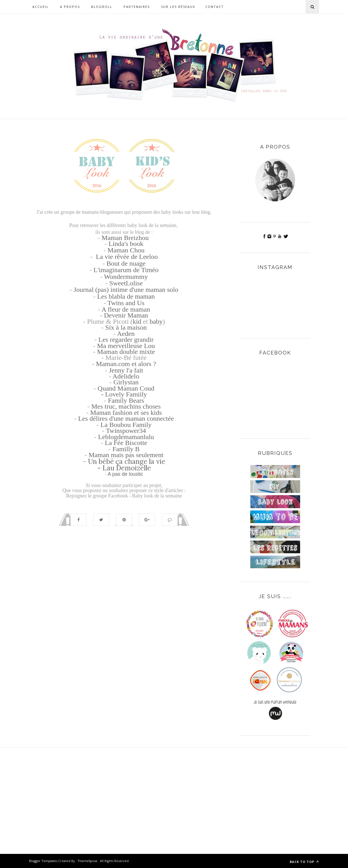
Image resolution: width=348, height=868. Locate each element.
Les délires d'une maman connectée (126, 418)
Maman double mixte (126, 352)
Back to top (304, 862)
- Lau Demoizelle (124, 468)
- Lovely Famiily (124, 394)
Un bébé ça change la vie (127, 461)
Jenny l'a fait (126, 370)
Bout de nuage (126, 263)
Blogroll (102, 7)
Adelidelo (126, 376)
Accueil (41, 7)
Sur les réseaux (178, 7)
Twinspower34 (126, 431)
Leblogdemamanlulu (126, 437)
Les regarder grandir (126, 340)
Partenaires (137, 7)
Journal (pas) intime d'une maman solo (126, 290)
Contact (215, 7)
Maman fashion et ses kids (126, 413)
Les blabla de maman (126, 296)
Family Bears (126, 400)
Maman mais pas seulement (126, 455)
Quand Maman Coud (126, 388)
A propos (70, 7)
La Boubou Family (126, 425)
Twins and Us (126, 303)
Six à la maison (126, 327)
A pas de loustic (125, 474)
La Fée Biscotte (126, 443)
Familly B (126, 449)
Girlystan (126, 382)
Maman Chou (126, 250)
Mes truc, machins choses (126, 406)
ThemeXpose (87, 861)
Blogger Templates (43, 861)
